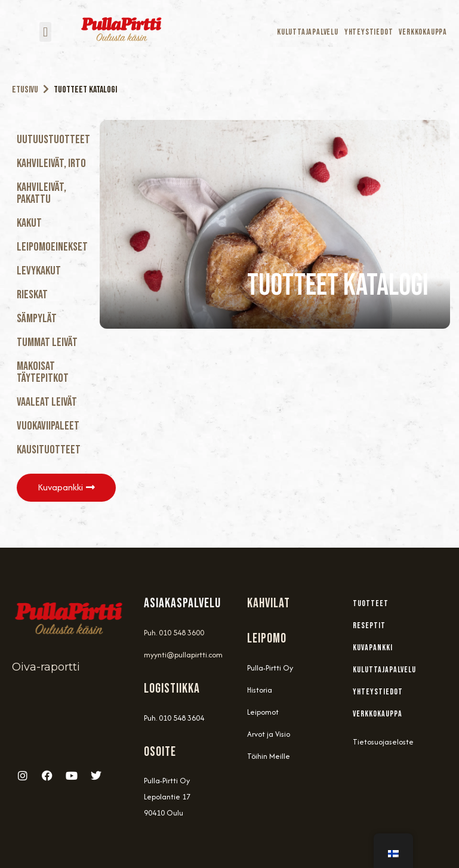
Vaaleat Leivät (47, 402)
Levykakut (39, 271)
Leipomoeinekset (52, 247)
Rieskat (32, 295)
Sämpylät (37, 319)
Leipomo (267, 638)
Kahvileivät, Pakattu (41, 193)
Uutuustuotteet (53, 140)
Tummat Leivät (47, 342)
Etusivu (25, 90)
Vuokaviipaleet (48, 426)
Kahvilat (269, 603)
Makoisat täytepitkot (43, 372)
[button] (45, 32)
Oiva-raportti (46, 666)
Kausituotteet (49, 450)
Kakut (29, 223)
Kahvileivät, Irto (51, 163)
